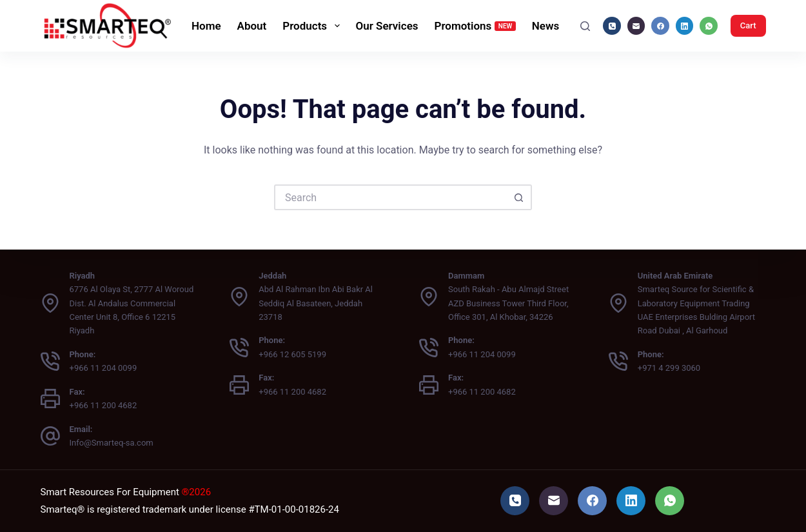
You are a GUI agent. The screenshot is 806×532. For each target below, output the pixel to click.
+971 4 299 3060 (669, 368)
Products (313, 26)
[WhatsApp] (709, 26)
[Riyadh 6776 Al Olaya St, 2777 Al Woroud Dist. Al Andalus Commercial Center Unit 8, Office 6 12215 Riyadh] (50, 303)
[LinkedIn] (685, 26)
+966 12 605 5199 (292, 354)
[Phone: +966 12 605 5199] (239, 348)
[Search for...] (390, 197)
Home (206, 26)
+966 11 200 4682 (103, 405)
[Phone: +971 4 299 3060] (618, 361)
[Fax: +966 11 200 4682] (50, 399)
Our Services (387, 26)
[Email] (636, 26)
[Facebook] (660, 26)
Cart (748, 25)
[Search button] (519, 197)
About (252, 26)
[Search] (585, 26)
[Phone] (612, 26)
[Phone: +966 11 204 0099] (50, 361)
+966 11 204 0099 (103, 368)
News (546, 26)
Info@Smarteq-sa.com (112, 443)
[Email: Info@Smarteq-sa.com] (50, 436)
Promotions (475, 26)
